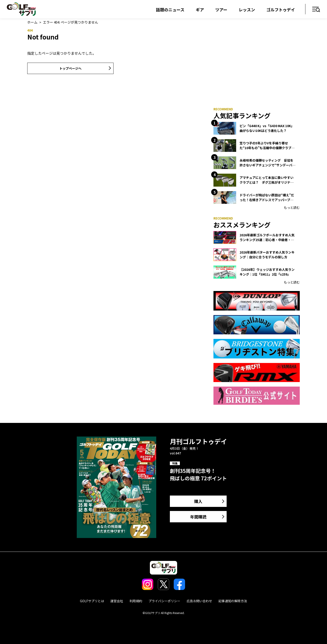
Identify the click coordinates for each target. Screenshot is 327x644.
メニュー (316, 10)
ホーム (32, 22)
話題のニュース (170, 10)
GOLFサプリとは (92, 601)
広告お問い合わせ (199, 601)
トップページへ (70, 68)
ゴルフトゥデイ (281, 10)
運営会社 (117, 601)
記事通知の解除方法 (233, 601)
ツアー (221, 10)
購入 (198, 501)
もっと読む (292, 207)
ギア (200, 10)
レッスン (247, 10)
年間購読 (198, 517)
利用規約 (136, 601)
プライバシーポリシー (164, 601)
